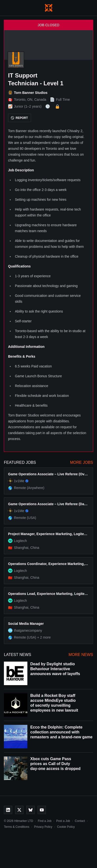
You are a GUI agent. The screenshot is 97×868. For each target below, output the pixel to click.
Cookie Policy (66, 827)
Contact (80, 821)
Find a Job (45, 821)
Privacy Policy (43, 827)
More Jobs (82, 462)
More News (81, 655)
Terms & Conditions (17, 827)
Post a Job (63, 821)
